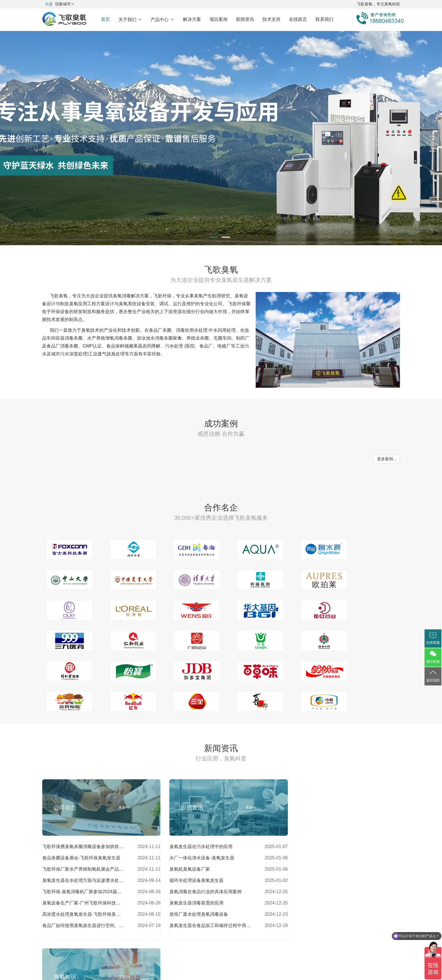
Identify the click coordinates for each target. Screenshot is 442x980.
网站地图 (253, 938)
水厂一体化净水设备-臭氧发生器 (197, 827)
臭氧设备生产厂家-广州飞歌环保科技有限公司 (83, 872)
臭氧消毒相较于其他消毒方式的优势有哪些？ (328, 884)
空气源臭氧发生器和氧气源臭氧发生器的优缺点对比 (328, 816)
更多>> (121, 777)
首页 (105, 19)
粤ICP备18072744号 (221, 960)
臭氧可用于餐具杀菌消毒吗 (314, 895)
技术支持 (271, 19)
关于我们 (130, 20)
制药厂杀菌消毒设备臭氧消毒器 (318, 827)
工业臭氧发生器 (302, 872)
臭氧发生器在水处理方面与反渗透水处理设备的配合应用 (83, 850)
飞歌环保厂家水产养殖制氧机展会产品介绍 (83, 839)
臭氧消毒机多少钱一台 (309, 861)
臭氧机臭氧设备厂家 (185, 839)
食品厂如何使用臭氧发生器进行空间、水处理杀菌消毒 (83, 895)
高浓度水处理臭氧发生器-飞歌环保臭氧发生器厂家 (83, 884)
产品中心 (162, 20)
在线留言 (298, 19)
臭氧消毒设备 (300, 850)
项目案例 (218, 19)
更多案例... (387, 459)
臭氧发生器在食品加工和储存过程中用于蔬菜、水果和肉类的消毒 (205, 895)
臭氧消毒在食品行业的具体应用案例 (200, 861)
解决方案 (192, 19)
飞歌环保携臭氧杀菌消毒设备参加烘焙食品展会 (83, 816)
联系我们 (324, 19)
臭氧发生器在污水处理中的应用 (196, 816)
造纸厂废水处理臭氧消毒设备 (194, 884)
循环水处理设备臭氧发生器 (191, 850)
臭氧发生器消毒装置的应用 (191, 872)
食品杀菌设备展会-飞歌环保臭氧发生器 (81, 827)
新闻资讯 (245, 19)
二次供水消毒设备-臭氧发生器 (317, 839)
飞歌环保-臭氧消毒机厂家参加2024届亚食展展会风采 (83, 861)
